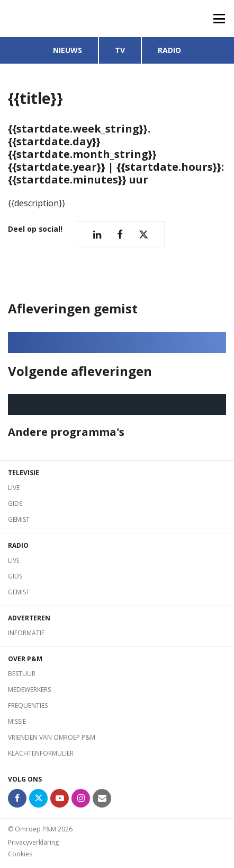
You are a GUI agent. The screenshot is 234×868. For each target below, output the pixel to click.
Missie (17, 721)
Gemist (19, 519)
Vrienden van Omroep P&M (52, 737)
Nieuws (67, 50)
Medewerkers (29, 690)
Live (14, 488)
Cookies (20, 854)
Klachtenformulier (41, 753)
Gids (15, 503)
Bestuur (22, 674)
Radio (169, 50)
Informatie (26, 633)
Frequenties (28, 705)
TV (120, 50)
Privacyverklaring (33, 843)
